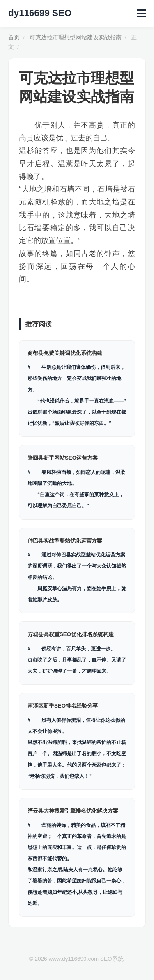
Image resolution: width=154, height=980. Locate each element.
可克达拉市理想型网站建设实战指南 (76, 38)
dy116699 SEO (40, 13)
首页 (14, 38)
